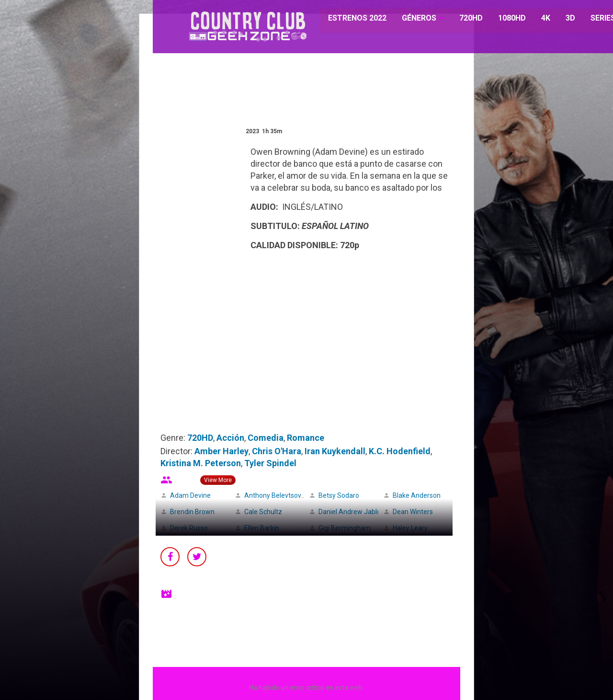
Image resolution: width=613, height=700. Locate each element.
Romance (306, 438)
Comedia (266, 438)
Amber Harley (221, 451)
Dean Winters (413, 512)
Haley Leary (410, 528)
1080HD (507, 19)
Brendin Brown (192, 512)
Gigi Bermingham (345, 528)
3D (565, 19)
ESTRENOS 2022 (353, 19)
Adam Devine (190, 495)
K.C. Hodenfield (400, 451)
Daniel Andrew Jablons (353, 512)
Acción (230, 438)
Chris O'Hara (277, 451)
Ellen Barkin (262, 528)
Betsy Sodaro (339, 495)
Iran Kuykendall (335, 451)
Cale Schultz (263, 512)
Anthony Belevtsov (273, 495)
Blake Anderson (417, 495)
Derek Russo (189, 528)
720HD (466, 19)
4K (540, 19)
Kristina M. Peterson (201, 463)
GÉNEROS (414, 19)
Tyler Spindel (270, 463)
